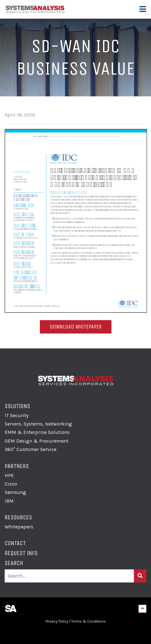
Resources (18, 517)
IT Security (17, 415)
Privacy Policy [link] (57, 621)
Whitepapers (19, 527)
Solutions (17, 406)
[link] (76, 633)
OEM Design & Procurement (37, 441)
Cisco (11, 484)
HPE (9, 475)
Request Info (21, 553)
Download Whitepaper (76, 327)
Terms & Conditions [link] (89, 621)
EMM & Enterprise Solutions (37, 432)
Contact (15, 543)
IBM (9, 501)
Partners (17, 466)
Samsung (15, 492)
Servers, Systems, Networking (38, 424)
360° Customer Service (31, 449)
